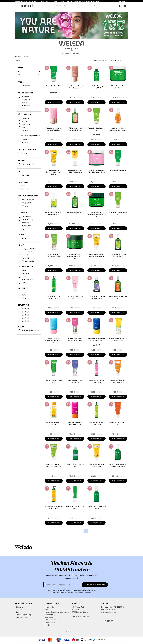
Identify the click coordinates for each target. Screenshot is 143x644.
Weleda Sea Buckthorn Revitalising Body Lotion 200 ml (118, 130)
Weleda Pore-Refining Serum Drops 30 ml (75, 423)
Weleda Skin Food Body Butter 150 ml (118, 87)
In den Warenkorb (54, 102)
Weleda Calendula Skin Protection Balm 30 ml (97, 255)
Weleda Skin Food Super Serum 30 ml (97, 87)
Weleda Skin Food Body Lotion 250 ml (54, 297)
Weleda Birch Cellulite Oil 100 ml (75, 213)
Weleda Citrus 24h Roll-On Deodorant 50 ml (54, 213)
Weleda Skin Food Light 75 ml (97, 129)
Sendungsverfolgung (24, 615)
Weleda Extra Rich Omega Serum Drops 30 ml (97, 339)
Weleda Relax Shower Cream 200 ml (75, 381)
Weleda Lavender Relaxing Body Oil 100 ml (97, 297)
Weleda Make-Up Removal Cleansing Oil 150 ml (118, 465)
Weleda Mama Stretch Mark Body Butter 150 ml (97, 171)
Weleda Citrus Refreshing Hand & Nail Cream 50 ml (54, 465)
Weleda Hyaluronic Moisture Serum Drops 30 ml (54, 340)
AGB (46, 609)
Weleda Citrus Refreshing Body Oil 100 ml (118, 255)
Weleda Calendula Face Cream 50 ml (97, 465)
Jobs (18, 612)
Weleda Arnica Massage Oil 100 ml (118, 297)
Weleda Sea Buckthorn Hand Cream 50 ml (118, 381)
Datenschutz (122, 1)
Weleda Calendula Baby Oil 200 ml (54, 423)
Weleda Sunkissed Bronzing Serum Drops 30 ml (75, 87)
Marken (18, 56)
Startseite (19, 607)
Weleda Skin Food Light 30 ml (118, 213)
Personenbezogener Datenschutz (57, 612)
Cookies (47, 625)
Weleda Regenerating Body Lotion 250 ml (54, 507)
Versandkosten (50, 622)
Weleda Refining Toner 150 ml (75, 465)
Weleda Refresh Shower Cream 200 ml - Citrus (54, 255)
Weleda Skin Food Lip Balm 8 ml (54, 381)
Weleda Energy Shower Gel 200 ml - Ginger (118, 339)
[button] (119, 61)
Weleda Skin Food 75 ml (54, 86)
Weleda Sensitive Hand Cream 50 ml (75, 297)
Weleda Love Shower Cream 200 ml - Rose (75, 339)
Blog (127, 1)
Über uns (19, 609)
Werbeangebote (22, 617)
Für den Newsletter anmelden (95, 585)
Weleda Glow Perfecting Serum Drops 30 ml (54, 129)
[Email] (62, 585)
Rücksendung (50, 615)
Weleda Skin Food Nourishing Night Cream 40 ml (97, 214)
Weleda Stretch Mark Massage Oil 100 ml (75, 129)
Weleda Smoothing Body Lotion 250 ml (97, 381)
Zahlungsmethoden (52, 620)
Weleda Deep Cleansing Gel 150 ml (97, 507)
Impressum (49, 617)
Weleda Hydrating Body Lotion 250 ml (97, 423)
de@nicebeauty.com (108, 612)
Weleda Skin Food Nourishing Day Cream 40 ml (75, 256)
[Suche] (75, 6)
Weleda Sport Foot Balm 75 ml (118, 423)
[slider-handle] (19, 71)
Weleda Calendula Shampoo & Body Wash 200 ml (54, 172)
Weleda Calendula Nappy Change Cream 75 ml (75, 171)
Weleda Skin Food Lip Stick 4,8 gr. (75, 507)
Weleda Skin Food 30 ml (118, 170)
